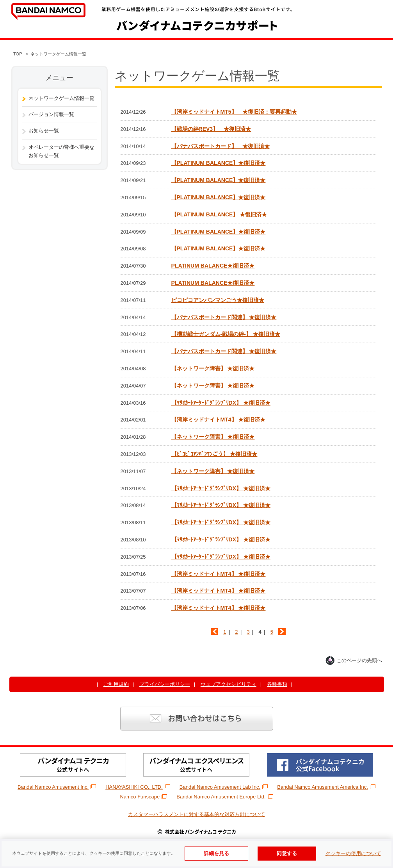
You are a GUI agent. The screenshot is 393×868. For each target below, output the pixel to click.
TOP (18, 54)
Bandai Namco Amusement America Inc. (326, 787)
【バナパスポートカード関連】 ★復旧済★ (224, 317)
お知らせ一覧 (44, 131)
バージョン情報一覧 (51, 114)
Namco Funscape (143, 797)
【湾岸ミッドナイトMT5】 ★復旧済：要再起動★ (234, 112)
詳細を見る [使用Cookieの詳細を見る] (216, 853)
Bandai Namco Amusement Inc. (57, 787)
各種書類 (277, 684)
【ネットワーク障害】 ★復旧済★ (213, 368)
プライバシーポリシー (165, 684)
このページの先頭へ (354, 660)
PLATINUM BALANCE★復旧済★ (213, 266)
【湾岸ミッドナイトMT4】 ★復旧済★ (219, 420)
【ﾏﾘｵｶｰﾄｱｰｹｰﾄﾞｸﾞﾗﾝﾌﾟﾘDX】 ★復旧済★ (221, 403)
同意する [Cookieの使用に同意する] (287, 853)
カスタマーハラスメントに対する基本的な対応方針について (196, 814)
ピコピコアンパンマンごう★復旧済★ (218, 300)
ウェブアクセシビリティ (229, 684)
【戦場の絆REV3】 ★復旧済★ (211, 129)
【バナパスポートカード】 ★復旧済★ (221, 146)
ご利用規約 (116, 684)
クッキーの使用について (353, 853)
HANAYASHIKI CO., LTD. (138, 787)
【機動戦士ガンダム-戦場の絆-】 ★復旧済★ (226, 334)
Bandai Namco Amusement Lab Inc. (224, 787)
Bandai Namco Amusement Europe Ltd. (225, 797)
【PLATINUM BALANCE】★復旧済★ (219, 163)
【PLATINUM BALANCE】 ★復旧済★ (219, 214)
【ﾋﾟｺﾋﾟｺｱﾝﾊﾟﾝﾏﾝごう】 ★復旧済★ (214, 454)
